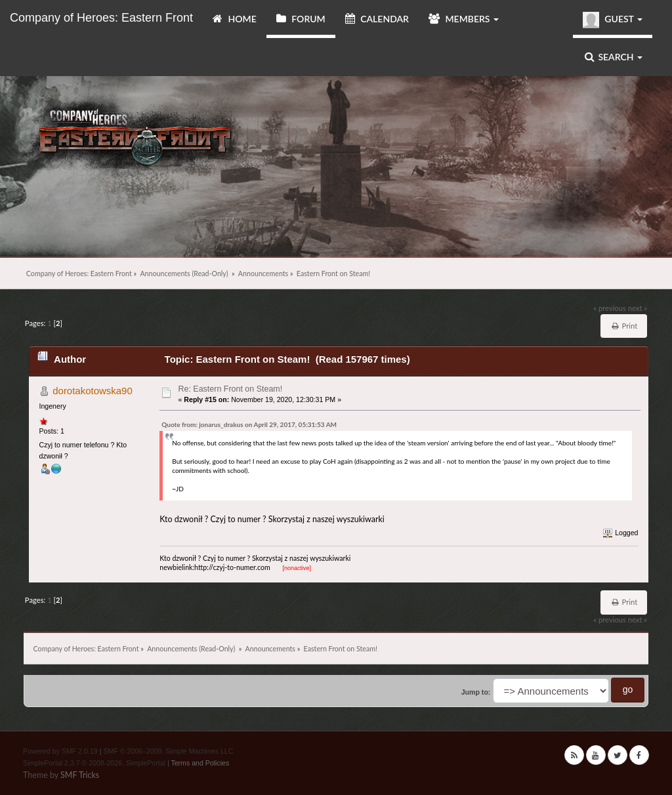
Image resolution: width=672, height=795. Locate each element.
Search (614, 57)
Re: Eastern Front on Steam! (231, 389)
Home (235, 19)
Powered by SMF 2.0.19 (60, 751)
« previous (610, 308)
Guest (613, 20)
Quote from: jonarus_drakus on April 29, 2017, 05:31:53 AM (249, 424)
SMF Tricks (80, 775)
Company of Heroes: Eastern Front (101, 18)
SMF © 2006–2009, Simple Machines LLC (168, 751)
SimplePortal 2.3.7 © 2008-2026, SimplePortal (94, 763)
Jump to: (476, 692)
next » (638, 308)
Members (464, 19)
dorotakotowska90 (93, 391)
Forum (301, 19)
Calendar (377, 19)
